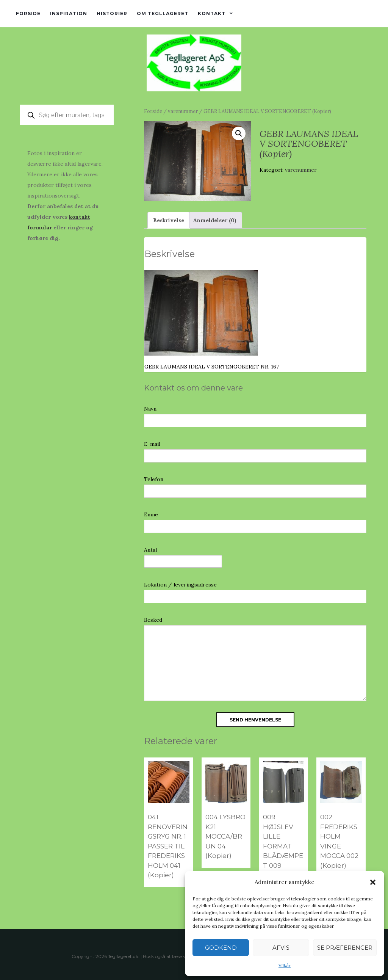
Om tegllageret (163, 13)
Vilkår (285, 965)
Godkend (221, 948)
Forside (28, 13)
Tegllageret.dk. (124, 956)
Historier (112, 13)
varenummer (183, 111)
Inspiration (69, 13)
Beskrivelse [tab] (169, 220)
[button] (373, 882)
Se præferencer (345, 948)
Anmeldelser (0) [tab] (215, 220)
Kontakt (212, 13)
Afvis (281, 948)
